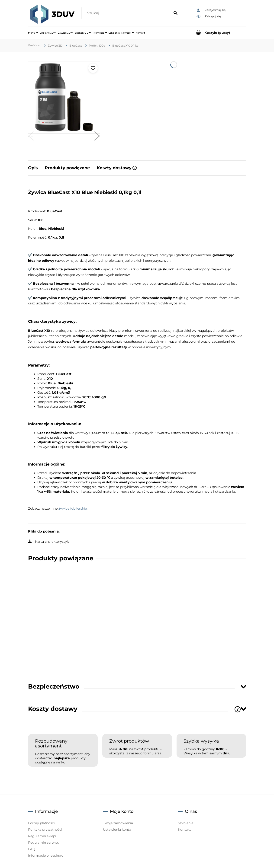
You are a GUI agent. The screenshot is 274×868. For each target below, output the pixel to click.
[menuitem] (33, 33)
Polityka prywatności (45, 830)
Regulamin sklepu (43, 836)
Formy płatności (41, 823)
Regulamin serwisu (44, 842)
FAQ (32, 849)
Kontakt (184, 830)
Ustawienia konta (117, 830)
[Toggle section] (243, 687)
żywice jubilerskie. (73, 508)
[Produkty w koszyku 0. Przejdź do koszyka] (217, 33)
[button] (31, 137)
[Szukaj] (176, 13)
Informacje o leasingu (46, 855)
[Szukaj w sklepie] (127, 13)
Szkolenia (186, 823)
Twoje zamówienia (118, 823)
